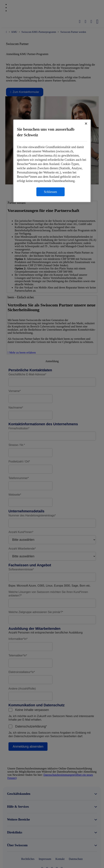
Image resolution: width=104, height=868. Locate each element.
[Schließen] (86, 124)
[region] (52, 161)
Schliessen (50, 192)
